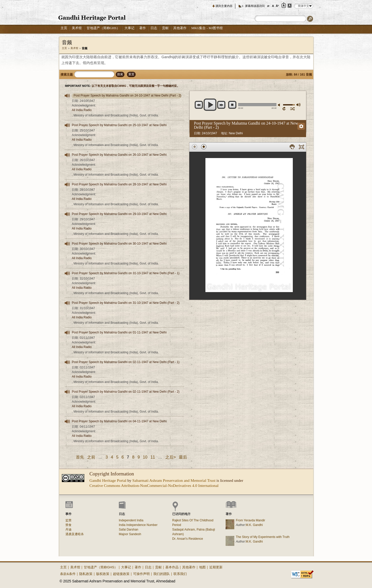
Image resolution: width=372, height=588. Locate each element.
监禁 (68, 520)
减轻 (280, 105)
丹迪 (68, 530)
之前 (91, 457)
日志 (154, 28)
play (210, 105)
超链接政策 (121, 574)
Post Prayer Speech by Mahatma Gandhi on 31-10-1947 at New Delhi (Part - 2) (126, 303)
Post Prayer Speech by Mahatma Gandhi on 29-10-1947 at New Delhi (119, 214)
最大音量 (298, 105)
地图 (202, 567)
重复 (285, 109)
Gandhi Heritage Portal (108, 480)
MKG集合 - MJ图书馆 (207, 28)
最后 (183, 457)
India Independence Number (138, 525)
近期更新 (216, 567)
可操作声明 (141, 574)
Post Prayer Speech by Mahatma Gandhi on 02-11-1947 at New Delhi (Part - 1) (126, 362)
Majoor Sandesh (130, 534)
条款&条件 (68, 574)
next (221, 105)
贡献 (165, 28)
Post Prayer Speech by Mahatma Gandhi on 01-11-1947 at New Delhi (119, 332)
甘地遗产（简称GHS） (103, 28)
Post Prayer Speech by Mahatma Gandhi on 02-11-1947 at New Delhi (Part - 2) (126, 392)
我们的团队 (162, 574)
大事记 (129, 28)
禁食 (68, 525)
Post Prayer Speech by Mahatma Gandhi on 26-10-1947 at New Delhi (119, 155)
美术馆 (77, 28)
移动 (293, 109)
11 (153, 457)
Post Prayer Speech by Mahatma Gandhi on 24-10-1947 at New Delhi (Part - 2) (127, 95)
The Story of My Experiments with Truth (263, 537)
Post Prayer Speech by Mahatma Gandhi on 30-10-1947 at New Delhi (119, 244)
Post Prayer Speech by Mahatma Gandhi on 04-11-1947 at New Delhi (119, 421)
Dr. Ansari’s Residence (188, 539)
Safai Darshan (129, 530)
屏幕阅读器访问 (255, 6)
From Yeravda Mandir (251, 520)
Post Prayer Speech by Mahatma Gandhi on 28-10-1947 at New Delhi (119, 184)
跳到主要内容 (224, 6)
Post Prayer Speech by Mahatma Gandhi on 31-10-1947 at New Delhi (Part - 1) (126, 273)
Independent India (131, 520)
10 (145, 457)
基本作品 (172, 567)
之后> (171, 457)
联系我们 (180, 574)
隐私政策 (86, 574)
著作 (143, 28)
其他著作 (180, 28)
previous (199, 105)
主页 (64, 28)
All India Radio (82, 110)
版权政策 (103, 574)
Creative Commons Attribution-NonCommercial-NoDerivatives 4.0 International (154, 485)
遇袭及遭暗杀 (75, 534)
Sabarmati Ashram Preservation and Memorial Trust (174, 480)
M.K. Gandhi (254, 525)
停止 (232, 105)
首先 (80, 457)
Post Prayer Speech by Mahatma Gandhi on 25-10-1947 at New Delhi (119, 125)
